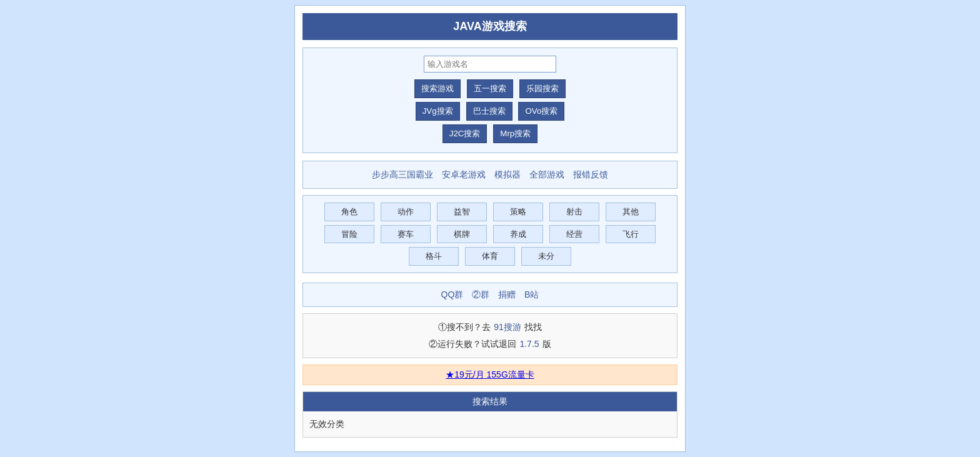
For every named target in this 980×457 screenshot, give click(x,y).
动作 (406, 212)
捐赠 (507, 294)
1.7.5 (529, 344)
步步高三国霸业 (402, 174)
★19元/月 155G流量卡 (490, 374)
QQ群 (452, 294)
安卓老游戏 (464, 174)
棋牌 (462, 234)
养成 (518, 234)
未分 (546, 256)
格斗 (434, 256)
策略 (518, 212)
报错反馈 (591, 174)
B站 (532, 294)
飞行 (631, 234)
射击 (574, 212)
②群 (481, 294)
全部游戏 (547, 174)
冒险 (349, 234)
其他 (631, 212)
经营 (574, 234)
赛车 (406, 234)
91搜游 (507, 327)
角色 (349, 212)
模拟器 (507, 174)
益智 (462, 212)
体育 (490, 256)
